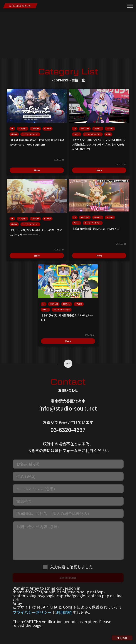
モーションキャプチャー (39, 131)
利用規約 (64, 589)
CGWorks (55, 118)
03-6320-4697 (68, 406)
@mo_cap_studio (70, 638)
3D (32, 118)
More (46, 164)
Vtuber (45, 125)
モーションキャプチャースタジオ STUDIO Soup (20, 6)
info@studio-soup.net (68, 385)
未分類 (97, 131)
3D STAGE (42, 118)
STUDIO (34, 125)
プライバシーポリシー (32, 589)
